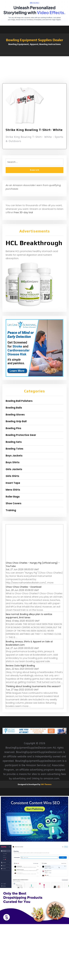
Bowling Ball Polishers (19, 401)
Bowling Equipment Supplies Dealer (35, 40)
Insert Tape (13, 483)
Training (11, 510)
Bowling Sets (14, 442)
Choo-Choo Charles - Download (24, 587)
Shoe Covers (14, 503)
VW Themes (46, 784)
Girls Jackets (14, 469)
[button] (34, 55)
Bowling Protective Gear (21, 435)
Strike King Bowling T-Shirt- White (34, 130)
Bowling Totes (14, 449)
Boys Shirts (13, 462)
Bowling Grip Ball (16, 421)
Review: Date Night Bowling (20, 666)
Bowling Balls (14, 408)
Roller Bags (13, 497)
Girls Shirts (12, 476)
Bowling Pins (13, 428)
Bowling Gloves (15, 415)
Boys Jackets (14, 456)
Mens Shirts (13, 490)
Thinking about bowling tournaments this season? (33, 686)
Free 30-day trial (23, 212)
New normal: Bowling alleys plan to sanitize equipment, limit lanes (29, 616)
